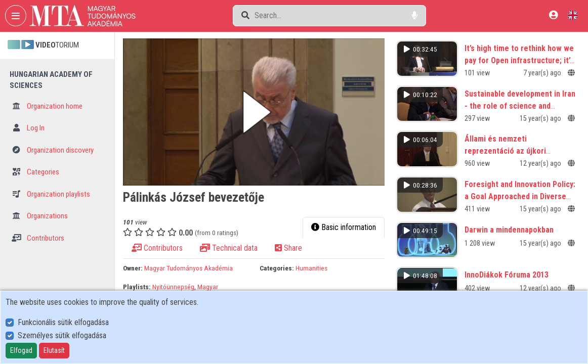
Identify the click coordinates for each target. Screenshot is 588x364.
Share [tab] (288, 248)
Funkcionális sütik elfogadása (63, 322)
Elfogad (21, 350)
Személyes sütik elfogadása (62, 335)
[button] (254, 112)
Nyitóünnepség (173, 287)
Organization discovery (53, 150)
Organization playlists (51, 194)
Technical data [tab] (229, 248)
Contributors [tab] (157, 248)
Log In (28, 128)
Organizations (40, 216)
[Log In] (553, 15)
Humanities (311, 268)
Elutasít (54, 350)
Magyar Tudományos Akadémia (188, 268)
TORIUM (43, 45)
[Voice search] (415, 15)
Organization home (47, 106)
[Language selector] (573, 15)
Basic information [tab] (344, 227)
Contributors (38, 238)
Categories (35, 172)
